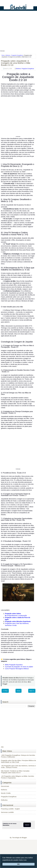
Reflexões (4, 800)
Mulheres (8, 55)
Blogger (24, 838)
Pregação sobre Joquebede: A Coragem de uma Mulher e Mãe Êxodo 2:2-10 (16, 63)
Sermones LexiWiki (7, 812)
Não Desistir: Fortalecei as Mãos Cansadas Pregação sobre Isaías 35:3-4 (15, 772)
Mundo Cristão (6, 793)
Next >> (32, 691)
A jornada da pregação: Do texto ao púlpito (19, 667)
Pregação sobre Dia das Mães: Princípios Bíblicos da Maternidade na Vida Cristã (18, 761)
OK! (18, 864)
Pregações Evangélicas (17, 55)
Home (3, 55)
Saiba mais (23, 860)
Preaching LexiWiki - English (10, 809)
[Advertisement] (18, 31)
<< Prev (5, 691)
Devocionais (5, 786)
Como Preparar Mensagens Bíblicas (17, 669)
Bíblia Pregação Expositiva (14, 665)
